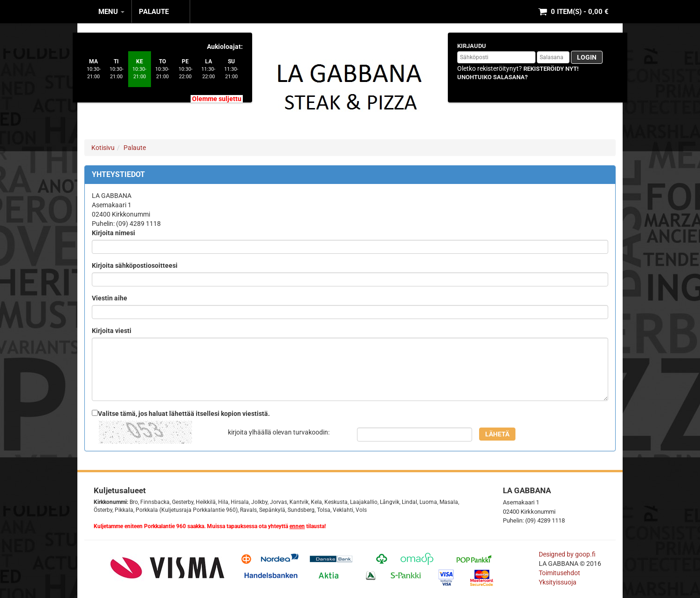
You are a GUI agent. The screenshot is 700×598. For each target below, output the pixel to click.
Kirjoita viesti (112, 331)
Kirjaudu (472, 46)
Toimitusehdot (560, 573)
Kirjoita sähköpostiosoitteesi (135, 265)
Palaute (154, 12)
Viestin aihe (110, 298)
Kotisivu (103, 148)
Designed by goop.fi (567, 554)
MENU (111, 12)
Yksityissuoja (558, 582)
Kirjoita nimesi (113, 233)
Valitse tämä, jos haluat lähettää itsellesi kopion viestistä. (184, 414)
